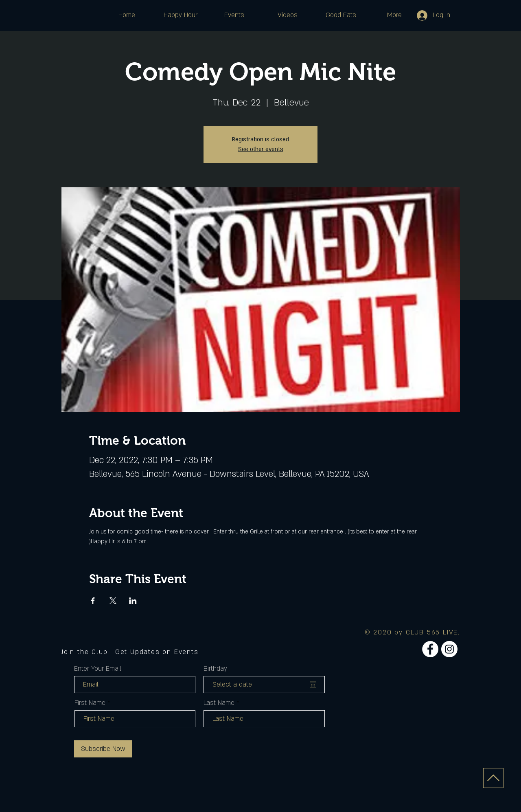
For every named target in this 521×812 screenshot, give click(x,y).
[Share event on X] (113, 601)
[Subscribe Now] (103, 749)
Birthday (215, 669)
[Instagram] (449, 649)
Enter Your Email (98, 669)
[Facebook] (430, 649)
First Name (90, 703)
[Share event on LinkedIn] (133, 601)
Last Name (219, 703)
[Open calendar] (313, 685)
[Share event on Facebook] (93, 601)
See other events (261, 149)
